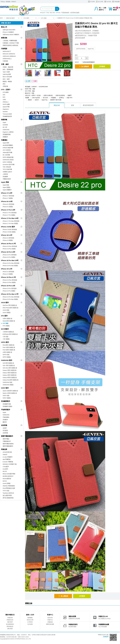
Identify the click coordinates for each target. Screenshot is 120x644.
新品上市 (4, 27)
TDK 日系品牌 (7, 167)
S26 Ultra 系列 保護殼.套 (10, 368)
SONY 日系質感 (7, 162)
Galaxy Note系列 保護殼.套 (11, 380)
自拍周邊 (4, 425)
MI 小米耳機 (6, 155)
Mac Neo (52, 13)
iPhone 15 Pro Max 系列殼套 (11, 297)
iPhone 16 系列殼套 (8, 238)
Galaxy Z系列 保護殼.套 (10, 370)
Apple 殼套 (6, 185)
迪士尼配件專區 (7, 495)
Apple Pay (91, 49)
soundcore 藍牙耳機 (9, 165)
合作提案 (30, 624)
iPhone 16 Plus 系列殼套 (10, 246)
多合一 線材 (6, 79)
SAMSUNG (6, 130)
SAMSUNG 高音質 (8, 160)
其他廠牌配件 (6, 401)
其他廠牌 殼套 (7, 404)
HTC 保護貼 (6, 326)
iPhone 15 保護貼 (8, 274)
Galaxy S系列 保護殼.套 (10, 373)
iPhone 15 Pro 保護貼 (9, 291)
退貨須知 (50, 618)
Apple (4, 122)
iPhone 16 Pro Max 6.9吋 (10, 260)
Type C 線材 (6, 72)
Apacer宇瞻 (6, 107)
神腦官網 (10, 618)
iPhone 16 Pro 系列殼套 (10, 255)
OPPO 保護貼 (7, 357)
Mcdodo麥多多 (7, 479)
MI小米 (5, 471)
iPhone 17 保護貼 (8, 198)
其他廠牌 (5, 177)
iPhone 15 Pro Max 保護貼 (10, 299)
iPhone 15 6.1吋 (7, 269)
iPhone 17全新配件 (8, 32)
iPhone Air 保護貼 (8, 207)
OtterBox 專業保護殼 (9, 486)
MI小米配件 (5, 329)
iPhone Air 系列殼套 (8, 204)
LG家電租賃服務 (75, 13)
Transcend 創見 (7, 114)
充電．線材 (5, 64)
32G (4, 95)
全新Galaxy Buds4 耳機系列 (11, 35)
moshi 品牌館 (7, 483)
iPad (48, 13)
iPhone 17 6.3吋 (7, 193)
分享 (28, 81)
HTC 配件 (26, 18)
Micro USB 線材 (7, 77)
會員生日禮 (30, 620)
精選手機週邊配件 (7, 436)
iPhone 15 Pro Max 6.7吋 (10, 294)
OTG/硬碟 (6, 92)
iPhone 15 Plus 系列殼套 (10, 280)
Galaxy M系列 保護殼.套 (10, 378)
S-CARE (92, 2)
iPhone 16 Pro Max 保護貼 (10, 266)
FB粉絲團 (116, 2)
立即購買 (102, 66)
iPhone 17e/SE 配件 (8, 227)
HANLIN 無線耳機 (8, 148)
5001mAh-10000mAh (9, 54)
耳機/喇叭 (4, 140)
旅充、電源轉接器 (8, 69)
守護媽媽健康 (65, 13)
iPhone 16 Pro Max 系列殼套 (11, 263)
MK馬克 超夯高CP (8, 476)
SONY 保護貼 (7, 398)
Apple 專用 (6, 143)
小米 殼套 (6, 337)
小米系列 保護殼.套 (8, 332)
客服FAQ (50, 620)
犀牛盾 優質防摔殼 (8, 498)
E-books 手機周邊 (8, 462)
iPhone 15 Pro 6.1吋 (8, 286)
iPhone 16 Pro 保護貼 (9, 257)
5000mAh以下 (7, 51)
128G (4, 100)
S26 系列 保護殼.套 (8, 363)
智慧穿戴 (4, 120)
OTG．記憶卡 (6, 90)
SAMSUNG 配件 (7, 360)
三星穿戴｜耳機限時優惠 (10, 41)
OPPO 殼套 (6, 355)
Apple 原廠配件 (7, 190)
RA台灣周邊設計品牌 (9, 488)
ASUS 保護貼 (7, 313)
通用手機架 (6, 439)
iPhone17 (43, 13)
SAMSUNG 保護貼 (8, 385)
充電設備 (5, 86)
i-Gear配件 (6, 467)
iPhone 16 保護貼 (8, 240)
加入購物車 (84, 66)
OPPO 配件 (5, 342)
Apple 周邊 (5, 182)
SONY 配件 (5, 388)
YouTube (108, 2)
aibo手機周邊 (7, 459)
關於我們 (10, 622)
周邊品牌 (4, 449)
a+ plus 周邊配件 (8, 457)
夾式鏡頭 (5, 430)
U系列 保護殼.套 (7, 319)
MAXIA (5, 481)
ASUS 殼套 (6, 310)
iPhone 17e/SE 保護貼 (9, 232)
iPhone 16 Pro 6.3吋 (8, 252)
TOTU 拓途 (6, 491)
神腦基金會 (10, 620)
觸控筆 (5, 422)
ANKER (5, 455)
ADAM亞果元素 (7, 452)
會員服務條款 (10, 624)
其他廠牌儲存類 (7, 116)
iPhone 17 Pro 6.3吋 (8, 210)
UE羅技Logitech (7, 172)
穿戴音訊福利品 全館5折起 (10, 45)
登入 (100, 8)
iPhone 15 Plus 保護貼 (9, 282)
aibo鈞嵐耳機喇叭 (8, 145)
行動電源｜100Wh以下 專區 (11, 43)
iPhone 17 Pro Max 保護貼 (10, 223)
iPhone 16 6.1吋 (7, 235)
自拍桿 (5, 428)
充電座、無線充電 (8, 67)
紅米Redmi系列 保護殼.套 (10, 334)
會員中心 (102, 10)
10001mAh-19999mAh (9, 56)
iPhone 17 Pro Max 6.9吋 (10, 218)
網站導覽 (10, 629)
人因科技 (5, 174)
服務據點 (8, 2)
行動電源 (4, 49)
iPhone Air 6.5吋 (7, 201)
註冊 (105, 8)
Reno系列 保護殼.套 (9, 345)
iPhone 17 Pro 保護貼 (9, 215)
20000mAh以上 (7, 59)
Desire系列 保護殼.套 (9, 321)
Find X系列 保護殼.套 (9, 347)
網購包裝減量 (50, 624)
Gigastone (6, 109)
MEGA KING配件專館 (9, 474)
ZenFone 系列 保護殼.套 (10, 305)
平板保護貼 (6, 417)
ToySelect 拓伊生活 (8, 493)
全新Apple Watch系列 (9, 30)
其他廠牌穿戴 (7, 134)
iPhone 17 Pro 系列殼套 (10, 213)
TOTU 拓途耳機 (7, 169)
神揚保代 (14, 2)
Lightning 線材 (7, 74)
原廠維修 (50, 622)
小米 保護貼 (6, 339)
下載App (3, 2)
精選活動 (4, 38)
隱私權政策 (10, 626)
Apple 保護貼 (7, 187)
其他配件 (5, 420)
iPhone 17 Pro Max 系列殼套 (11, 221)
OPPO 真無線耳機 (8, 157)
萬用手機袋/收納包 (8, 444)
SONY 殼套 (6, 396)
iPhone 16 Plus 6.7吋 (8, 244)
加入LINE (100, 2)
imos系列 (5, 469)
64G (4, 97)
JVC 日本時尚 (7, 150)
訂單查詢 (30, 622)
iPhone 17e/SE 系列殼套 (10, 229)
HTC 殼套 (44, 18)
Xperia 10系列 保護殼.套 (10, 393)
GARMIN (5, 125)
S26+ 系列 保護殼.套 (9, 365)
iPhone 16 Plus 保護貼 (9, 249)
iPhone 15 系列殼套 (8, 272)
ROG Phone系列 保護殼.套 (11, 308)
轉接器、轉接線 (7, 81)
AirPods (58, 13)
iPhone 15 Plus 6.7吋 (8, 277)
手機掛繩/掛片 (7, 441)
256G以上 (6, 102)
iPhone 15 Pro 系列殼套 (10, 288)
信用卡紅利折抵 (81, 49)
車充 (4, 84)
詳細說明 (106, 636)
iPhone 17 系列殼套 (8, 196)
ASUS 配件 (5, 302)
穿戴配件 (5, 137)
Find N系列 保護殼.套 (9, 350)
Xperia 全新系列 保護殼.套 (10, 391)
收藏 (35, 81)
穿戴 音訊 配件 (10, 18)
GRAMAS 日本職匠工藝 (10, 464)
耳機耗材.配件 (7, 179)
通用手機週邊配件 (8, 446)
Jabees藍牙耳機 (7, 152)
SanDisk (5, 112)
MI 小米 (5, 127)
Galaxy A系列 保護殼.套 (10, 375)
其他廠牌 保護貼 (7, 406)
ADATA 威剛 (6, 104)
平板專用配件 (6, 410)
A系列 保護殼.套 (7, 352)
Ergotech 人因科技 (8, 132)
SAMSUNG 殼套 (7, 382)
